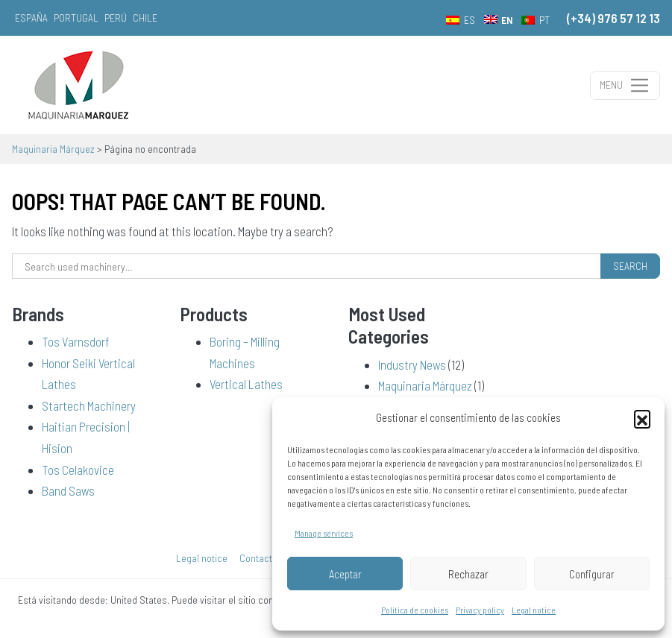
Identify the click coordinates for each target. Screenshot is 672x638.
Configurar (592, 574)
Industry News (412, 364)
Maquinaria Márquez (425, 385)
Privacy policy (480, 610)
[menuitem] (461, 19)
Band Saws (68, 490)
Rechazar (468, 574)
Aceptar (345, 574)
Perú (116, 18)
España (31, 18)
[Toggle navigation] (625, 85)
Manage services (324, 533)
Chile (145, 18)
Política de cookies (415, 610)
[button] (642, 418)
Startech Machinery (89, 405)
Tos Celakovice (78, 470)
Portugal (76, 18)
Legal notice (534, 610)
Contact (256, 558)
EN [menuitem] (507, 20)
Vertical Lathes (246, 384)
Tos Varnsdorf (76, 341)
